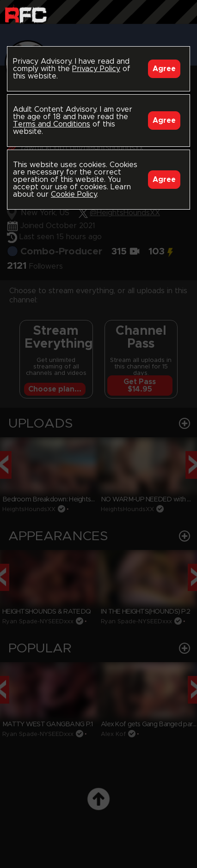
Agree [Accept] (164, 69)
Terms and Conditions (52, 124)
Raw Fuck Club (26, 14)
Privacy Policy (96, 69)
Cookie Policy (74, 194)
